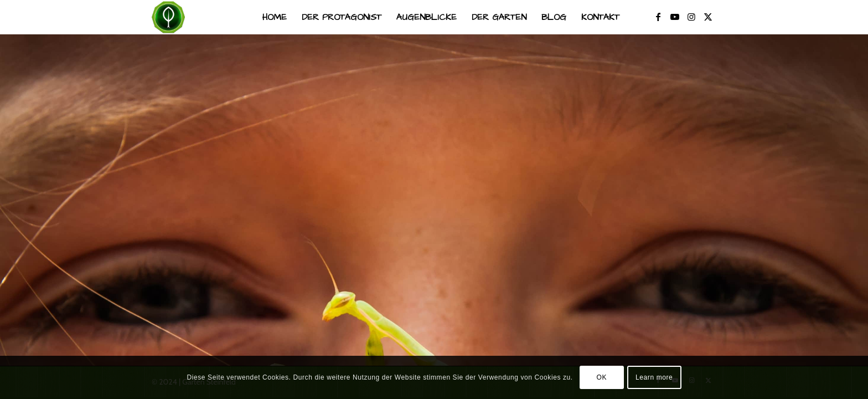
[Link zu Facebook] (658, 17)
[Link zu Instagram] (691, 17)
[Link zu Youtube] (675, 17)
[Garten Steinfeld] (168, 17)
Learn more (654, 377)
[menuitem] (275, 17)
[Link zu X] (708, 17)
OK (602, 377)
